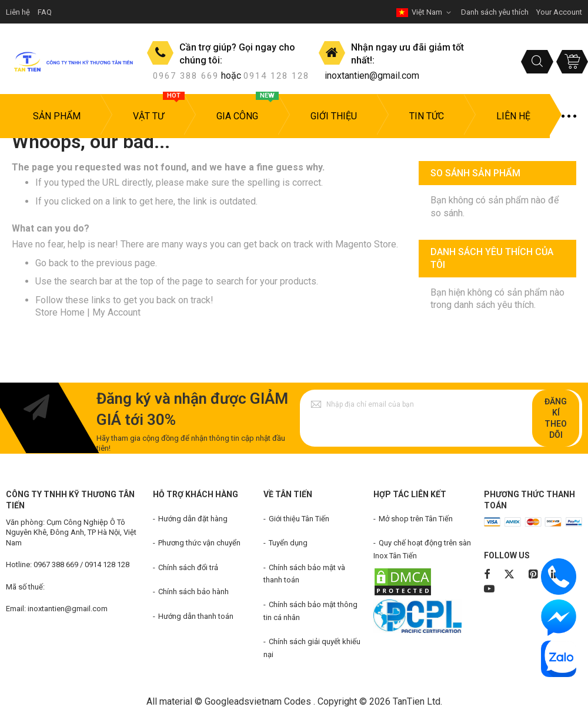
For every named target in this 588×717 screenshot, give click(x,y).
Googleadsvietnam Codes (258, 701)
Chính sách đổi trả (188, 567)
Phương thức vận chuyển (199, 543)
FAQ (45, 12)
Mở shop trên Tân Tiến (416, 519)
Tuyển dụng (288, 543)
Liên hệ (18, 12)
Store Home (60, 312)
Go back (52, 263)
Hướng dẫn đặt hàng (193, 519)
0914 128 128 (276, 76)
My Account (116, 312)
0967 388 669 (186, 76)
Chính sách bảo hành (193, 592)
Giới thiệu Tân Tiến (299, 519)
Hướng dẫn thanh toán (196, 616)
